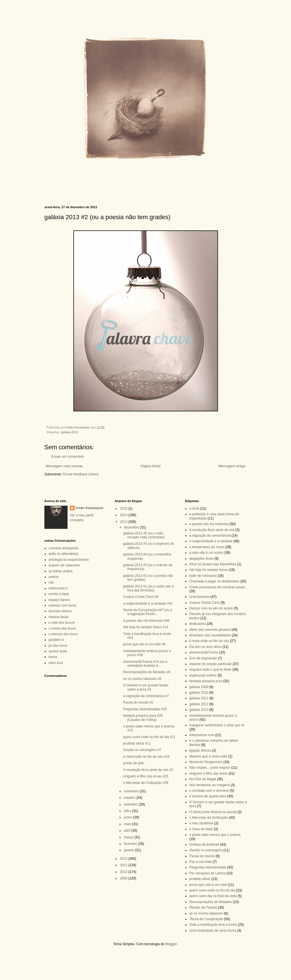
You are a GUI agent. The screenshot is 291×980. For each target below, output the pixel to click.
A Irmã (194, 509)
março (129, 837)
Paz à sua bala (200, 862)
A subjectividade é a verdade (211, 541)
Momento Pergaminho (206, 762)
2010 (124, 872)
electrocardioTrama (204, 652)
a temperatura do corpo (207, 547)
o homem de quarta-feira (208, 796)
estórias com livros (63, 605)
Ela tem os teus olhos (205, 647)
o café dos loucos (62, 623)
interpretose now (202, 735)
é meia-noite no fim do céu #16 (146, 757)
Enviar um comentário (68, 457)
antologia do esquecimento (69, 560)
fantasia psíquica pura (206, 681)
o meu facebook (201, 823)
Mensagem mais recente (64, 466)
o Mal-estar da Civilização (208, 818)
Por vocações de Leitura (207, 873)
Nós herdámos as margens (209, 785)
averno (54, 577)
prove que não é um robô (208, 885)
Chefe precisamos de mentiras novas (217, 587)
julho (128, 811)
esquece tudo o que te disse (210, 670)
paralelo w (56, 640)
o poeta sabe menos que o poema (215, 835)
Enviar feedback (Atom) (81, 474)
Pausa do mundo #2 (138, 702)
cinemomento (199, 597)
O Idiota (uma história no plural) (213, 812)
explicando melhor (203, 675)
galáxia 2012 (199, 704)
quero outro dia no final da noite (213, 896)
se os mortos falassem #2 (142, 679)
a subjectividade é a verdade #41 (148, 604)
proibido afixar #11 (137, 743)
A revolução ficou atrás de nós (212, 530)
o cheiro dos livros (62, 629)
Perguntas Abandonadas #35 (145, 709)
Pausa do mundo (202, 856)
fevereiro (131, 844)
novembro (132, 791)
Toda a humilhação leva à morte (213, 925)
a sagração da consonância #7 (146, 696)
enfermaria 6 (58, 588)
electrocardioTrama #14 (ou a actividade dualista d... (145, 664)
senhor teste (58, 651)
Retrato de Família (203, 908)
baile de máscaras (203, 576)
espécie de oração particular (210, 664)
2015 (124, 509)
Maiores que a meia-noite (208, 756)
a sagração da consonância (210, 536)
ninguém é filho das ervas (208, 773)
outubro (130, 798)
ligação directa (200, 750)
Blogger (171, 944)
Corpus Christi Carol (204, 603)
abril (128, 831)
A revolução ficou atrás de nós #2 (148, 770)
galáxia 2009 (199, 687)
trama (53, 657)
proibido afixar (200, 879)
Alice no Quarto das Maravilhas (213, 564)
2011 (124, 865)
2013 (124, 522)
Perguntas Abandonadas (208, 867)
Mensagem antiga (232, 466)
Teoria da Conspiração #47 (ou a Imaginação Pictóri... (148, 612)
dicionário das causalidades (210, 635)
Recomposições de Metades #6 (147, 672)
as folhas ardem (61, 571)
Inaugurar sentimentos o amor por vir (217, 725)
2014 (124, 515)
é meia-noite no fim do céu (209, 641)
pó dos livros (58, 646)
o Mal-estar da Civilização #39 (146, 783)
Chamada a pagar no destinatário (214, 581)
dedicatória (198, 624)
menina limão (59, 617)
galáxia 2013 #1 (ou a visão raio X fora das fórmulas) (149, 588)
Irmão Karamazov (90, 508)
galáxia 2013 (70, 432)
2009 (124, 878)
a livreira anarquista (63, 548)
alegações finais (201, 559)
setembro (131, 804)
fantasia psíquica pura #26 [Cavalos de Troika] (143, 718)
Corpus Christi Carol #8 (141, 597)
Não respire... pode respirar (210, 768)
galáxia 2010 (199, 693)
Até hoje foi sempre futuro (208, 570)
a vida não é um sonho (206, 553)
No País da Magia (203, 779)
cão (51, 582)
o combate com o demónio (209, 791)
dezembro (132, 527)
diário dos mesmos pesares (210, 630)
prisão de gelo (134, 763)
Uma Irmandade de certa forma (213, 931)
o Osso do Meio (201, 829)
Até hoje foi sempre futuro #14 (146, 627)
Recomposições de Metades (210, 902)
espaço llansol (59, 600)
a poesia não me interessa (209, 524)
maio (128, 824)
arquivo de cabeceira (64, 565)
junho (129, 817)
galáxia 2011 (199, 698)
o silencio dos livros (63, 634)
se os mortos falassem (206, 913)
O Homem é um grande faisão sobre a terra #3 (146, 687)
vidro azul (56, 663)
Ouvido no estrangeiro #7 (142, 750)
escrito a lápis (59, 594)
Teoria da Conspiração (206, 919)
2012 (124, 859)
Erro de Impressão (203, 658)
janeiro (129, 850)
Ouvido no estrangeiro (206, 850)
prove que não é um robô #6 (144, 644)
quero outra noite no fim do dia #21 (149, 737)
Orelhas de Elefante (204, 845)
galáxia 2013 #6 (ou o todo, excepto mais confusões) (144, 535)
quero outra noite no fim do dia (212, 890)
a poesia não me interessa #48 (146, 621)
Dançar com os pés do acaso (211, 608)
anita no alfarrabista (63, 554)
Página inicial (151, 466)
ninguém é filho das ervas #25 (146, 776)
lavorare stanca (60, 611)
